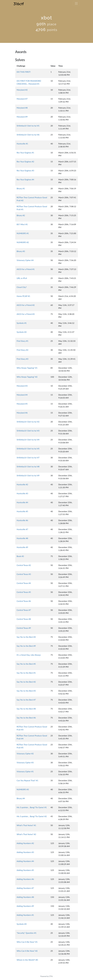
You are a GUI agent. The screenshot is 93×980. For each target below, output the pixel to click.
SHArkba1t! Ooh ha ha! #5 (28, 449)
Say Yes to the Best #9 (26, 646)
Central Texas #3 (24, 574)
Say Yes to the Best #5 (26, 664)
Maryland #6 (22, 413)
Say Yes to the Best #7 (26, 700)
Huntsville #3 (22, 493)
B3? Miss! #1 (22, 224)
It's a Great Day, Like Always (29, 655)
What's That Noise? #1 (26, 825)
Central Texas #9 (24, 628)
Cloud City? (22, 287)
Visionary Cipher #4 (25, 260)
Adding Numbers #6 (25, 879)
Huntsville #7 (22, 529)
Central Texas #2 (24, 565)
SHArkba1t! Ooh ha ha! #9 (28, 475)
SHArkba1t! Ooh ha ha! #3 (28, 431)
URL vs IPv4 (22, 278)
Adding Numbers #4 (25, 861)
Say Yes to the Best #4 (26, 637)
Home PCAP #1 (23, 296)
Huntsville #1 (22, 144)
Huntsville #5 (22, 511)
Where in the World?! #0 (27, 960)
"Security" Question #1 (27, 933)
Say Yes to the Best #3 (26, 691)
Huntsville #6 (22, 520)
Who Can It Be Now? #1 (27, 942)
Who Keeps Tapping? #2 (27, 377)
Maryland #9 (22, 117)
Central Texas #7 (24, 610)
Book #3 (20, 556)
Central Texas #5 (24, 592)
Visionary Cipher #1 (25, 771)
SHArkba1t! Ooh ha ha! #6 (28, 135)
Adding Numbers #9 (25, 906)
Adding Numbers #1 (25, 915)
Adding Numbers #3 (25, 852)
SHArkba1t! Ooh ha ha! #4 (28, 440)
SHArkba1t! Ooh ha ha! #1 (28, 126)
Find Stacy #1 (23, 341)
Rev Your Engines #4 (25, 179)
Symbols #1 (22, 323)
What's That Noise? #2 (26, 834)
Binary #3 (21, 251)
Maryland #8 (22, 108)
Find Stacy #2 (23, 350)
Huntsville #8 (22, 538)
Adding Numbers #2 (25, 843)
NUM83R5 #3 (23, 789)
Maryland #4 (22, 395)
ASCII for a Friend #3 (26, 314)
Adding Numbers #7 (25, 888)
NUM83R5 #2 (23, 242)
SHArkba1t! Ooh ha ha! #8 (28, 466)
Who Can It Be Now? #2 (27, 951)
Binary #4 (21, 798)
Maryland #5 (22, 404)
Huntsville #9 (22, 547)
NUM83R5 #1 (23, 233)
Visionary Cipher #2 (25, 753)
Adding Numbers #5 (25, 870)
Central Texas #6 (24, 601)
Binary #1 (21, 188)
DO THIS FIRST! (24, 72)
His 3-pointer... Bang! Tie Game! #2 (32, 816)
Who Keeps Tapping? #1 (27, 368)
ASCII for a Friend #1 (26, 269)
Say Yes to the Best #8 (26, 709)
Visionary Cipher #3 (25, 762)
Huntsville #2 (22, 484)
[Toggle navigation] (76, 3)
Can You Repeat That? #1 (28, 780)
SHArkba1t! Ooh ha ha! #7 (28, 458)
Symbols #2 (22, 332)
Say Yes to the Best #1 (26, 673)
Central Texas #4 (24, 583)
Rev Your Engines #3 (25, 170)
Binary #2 (21, 215)
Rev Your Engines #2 (25, 162)
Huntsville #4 (22, 502)
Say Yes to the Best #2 (26, 682)
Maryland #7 (22, 99)
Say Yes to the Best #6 (26, 718)
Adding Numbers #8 (25, 897)
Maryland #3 (22, 386)
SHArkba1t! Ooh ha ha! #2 (28, 422)
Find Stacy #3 (23, 359)
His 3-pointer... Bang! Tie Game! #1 (32, 807)
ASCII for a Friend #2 (26, 305)
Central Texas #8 (24, 619)
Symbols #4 (22, 924)
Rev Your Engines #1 (25, 153)
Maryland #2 (22, 90)
